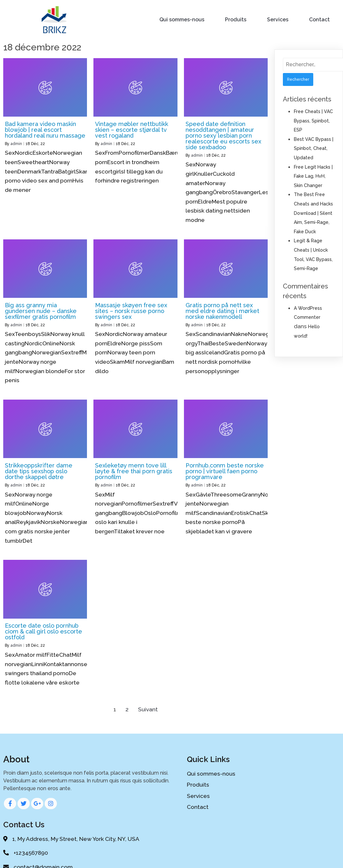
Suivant (148, 708)
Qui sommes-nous (182, 19)
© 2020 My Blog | (148, 856)
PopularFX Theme (195, 856)
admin (16, 143)
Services (278, 19)
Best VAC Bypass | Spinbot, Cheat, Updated (314, 147)
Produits (236, 19)
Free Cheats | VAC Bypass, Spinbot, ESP (313, 120)
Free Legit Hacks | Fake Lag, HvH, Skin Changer (313, 175)
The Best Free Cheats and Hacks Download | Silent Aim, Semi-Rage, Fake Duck (313, 212)
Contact (320, 19)
